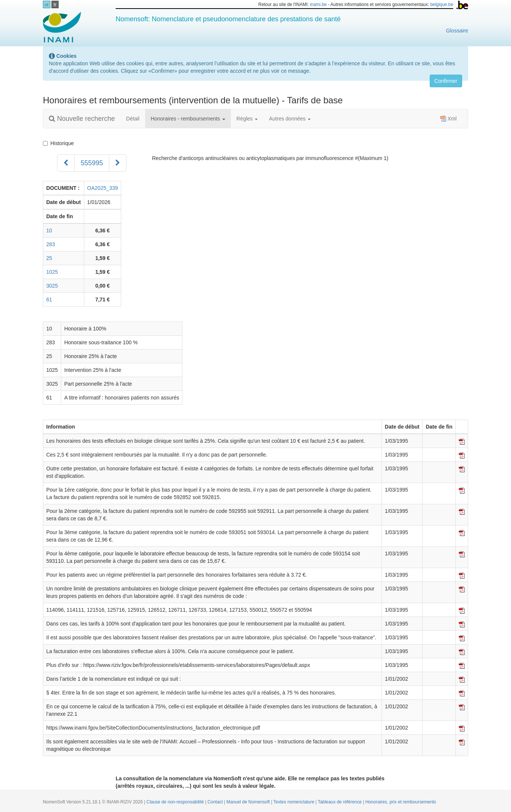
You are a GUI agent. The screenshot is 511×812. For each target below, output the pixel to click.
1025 (52, 272)
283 (51, 244)
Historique (60, 143)
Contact (216, 802)
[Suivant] (118, 163)
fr (55, 5)
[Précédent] (66, 163)
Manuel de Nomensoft (249, 802)
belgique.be (442, 4)
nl (47, 5)
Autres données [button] (290, 119)
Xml (448, 119)
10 (49, 231)
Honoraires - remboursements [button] (188, 119)
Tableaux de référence (340, 802)
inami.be (318, 4)
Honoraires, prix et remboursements (401, 802)
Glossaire (457, 31)
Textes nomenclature (294, 802)
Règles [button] (247, 119)
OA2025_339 (103, 188)
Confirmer (446, 81)
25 (49, 258)
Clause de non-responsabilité (176, 802)
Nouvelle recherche (82, 119)
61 (49, 300)
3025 (52, 286)
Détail (133, 119)
